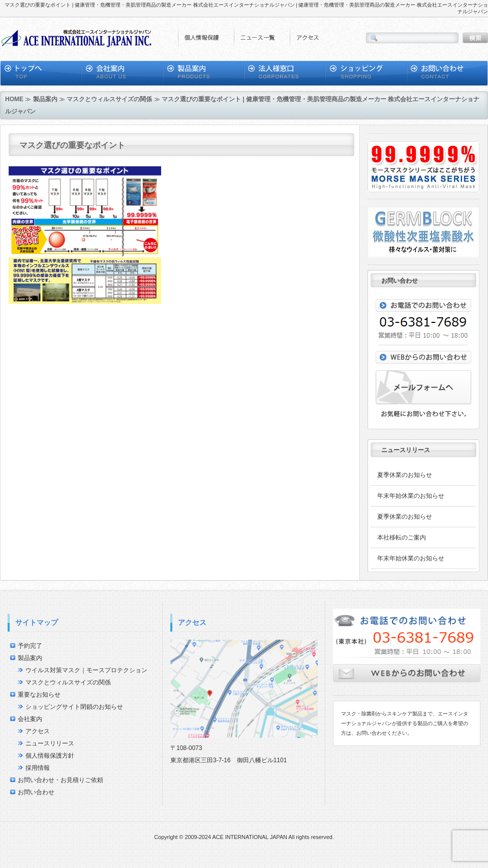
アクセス (38, 731)
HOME (14, 99)
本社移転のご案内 (402, 537)
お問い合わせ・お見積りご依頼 (60, 780)
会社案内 (30, 719)
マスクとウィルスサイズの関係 (109, 99)
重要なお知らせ (39, 695)
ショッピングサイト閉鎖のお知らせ (74, 707)
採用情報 (38, 768)
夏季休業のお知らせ (405, 475)
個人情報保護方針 (50, 756)
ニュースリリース (50, 743)
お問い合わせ (36, 792)
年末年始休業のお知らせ (411, 496)
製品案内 (45, 99)
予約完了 (30, 646)
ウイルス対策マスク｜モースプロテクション (86, 670)
